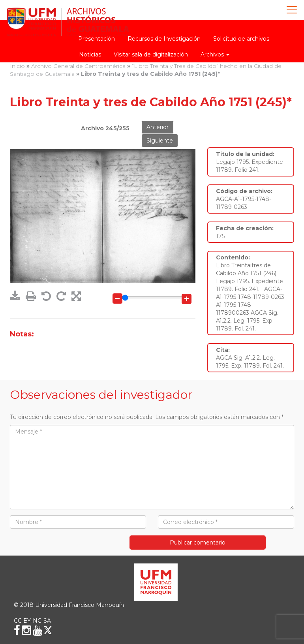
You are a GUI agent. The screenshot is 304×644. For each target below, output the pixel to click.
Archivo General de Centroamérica (78, 66)
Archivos (215, 54)
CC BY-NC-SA (32, 621)
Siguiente (160, 141)
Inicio (17, 66)
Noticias (90, 54)
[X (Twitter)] (48, 630)
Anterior (158, 127)
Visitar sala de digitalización (151, 54)
